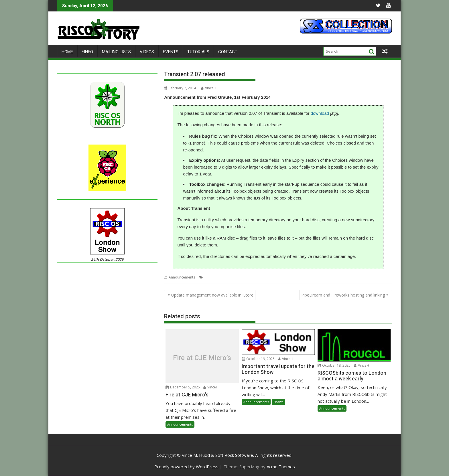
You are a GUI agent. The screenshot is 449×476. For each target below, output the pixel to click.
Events (171, 52)
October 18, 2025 (334, 365)
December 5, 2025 (183, 387)
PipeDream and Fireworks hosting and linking (343, 295)
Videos (147, 52)
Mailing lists (116, 52)
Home (67, 52)
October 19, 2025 (258, 359)
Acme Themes (281, 467)
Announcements (182, 277)
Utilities (259, 277)
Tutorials (198, 52)
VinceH (209, 88)
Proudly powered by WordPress (186, 467)
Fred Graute (224, 277)
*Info (87, 52)
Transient (243, 277)
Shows (278, 402)
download (320, 113)
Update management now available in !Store (212, 295)
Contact (228, 52)
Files (208, 277)
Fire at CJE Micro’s (202, 358)
